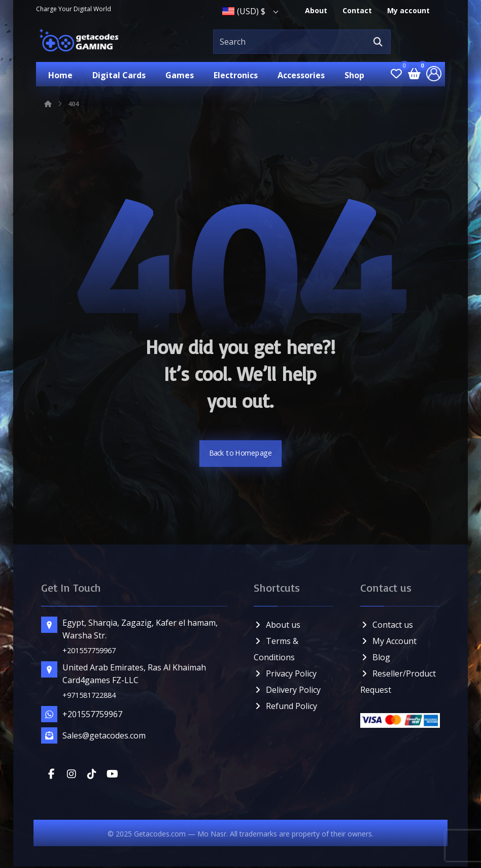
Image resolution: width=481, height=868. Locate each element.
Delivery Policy (287, 691)
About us (277, 626)
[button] (377, 42)
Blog (375, 659)
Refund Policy (285, 708)
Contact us (386, 626)
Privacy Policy (285, 675)
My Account (388, 642)
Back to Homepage (241, 455)
